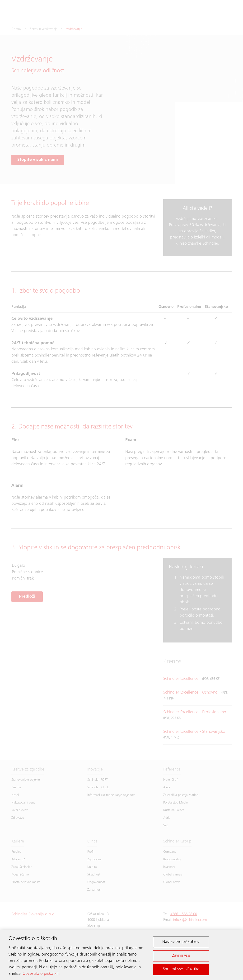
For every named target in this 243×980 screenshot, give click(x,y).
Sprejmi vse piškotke (181, 970)
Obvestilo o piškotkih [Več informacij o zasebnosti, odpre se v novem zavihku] (41, 975)
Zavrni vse (181, 956)
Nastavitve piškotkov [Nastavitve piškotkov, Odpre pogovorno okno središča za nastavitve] (181, 943)
